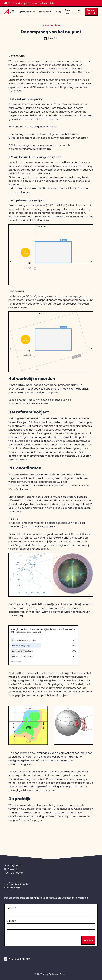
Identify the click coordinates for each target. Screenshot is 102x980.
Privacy (64, 974)
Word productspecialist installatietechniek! (29, 3)
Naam (11, 908)
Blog (58, 12)
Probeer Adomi (91, 12)
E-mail (11, 921)
